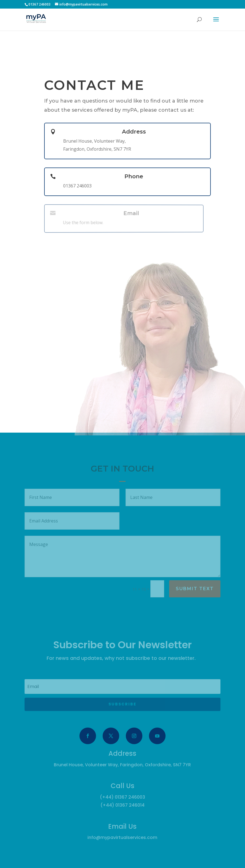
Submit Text (195, 589)
